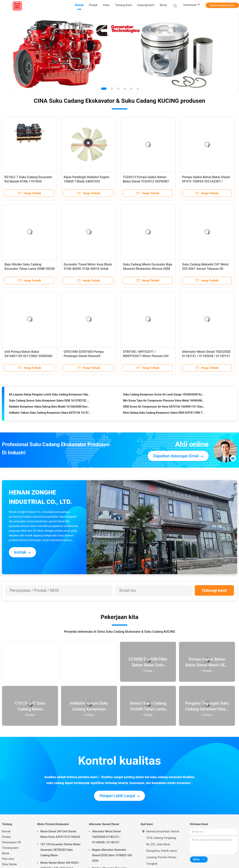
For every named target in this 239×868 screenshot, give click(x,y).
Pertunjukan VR (11, 842)
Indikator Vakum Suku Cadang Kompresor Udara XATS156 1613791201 (50, 414)
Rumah (6, 831)
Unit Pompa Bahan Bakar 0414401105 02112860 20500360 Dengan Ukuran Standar (28, 356)
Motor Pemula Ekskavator (53, 824)
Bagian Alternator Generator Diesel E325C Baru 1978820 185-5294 (112, 855)
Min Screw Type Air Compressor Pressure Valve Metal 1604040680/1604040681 (164, 402)
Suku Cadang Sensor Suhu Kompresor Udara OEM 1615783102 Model (50, 402)
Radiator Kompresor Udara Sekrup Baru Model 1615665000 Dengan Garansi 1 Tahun (50, 408)
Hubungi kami (214, 590)
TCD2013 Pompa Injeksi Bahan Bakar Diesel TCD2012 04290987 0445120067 (146, 181)
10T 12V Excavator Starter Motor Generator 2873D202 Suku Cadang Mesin (60, 850)
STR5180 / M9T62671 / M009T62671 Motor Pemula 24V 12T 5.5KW (146, 356)
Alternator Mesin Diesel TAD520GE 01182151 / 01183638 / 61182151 (106, 837)
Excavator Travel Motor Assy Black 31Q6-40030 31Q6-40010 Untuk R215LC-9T (88, 269)
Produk (6, 837)
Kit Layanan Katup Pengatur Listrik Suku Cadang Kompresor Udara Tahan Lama (50, 395)
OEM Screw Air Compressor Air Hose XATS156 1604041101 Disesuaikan (164, 408)
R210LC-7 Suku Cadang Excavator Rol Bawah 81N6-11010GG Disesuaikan (28, 181)
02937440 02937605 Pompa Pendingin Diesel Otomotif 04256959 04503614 (84, 356)
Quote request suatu (222, 5)
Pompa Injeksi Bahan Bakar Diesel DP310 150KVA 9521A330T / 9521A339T (206, 181)
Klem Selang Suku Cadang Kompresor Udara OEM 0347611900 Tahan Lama (164, 414)
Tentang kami (10, 848)
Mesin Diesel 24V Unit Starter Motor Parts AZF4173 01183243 (60, 834)
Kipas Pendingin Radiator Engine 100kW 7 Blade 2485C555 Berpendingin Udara (86, 181)
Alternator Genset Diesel (104, 824)
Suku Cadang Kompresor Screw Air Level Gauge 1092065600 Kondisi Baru (164, 395)
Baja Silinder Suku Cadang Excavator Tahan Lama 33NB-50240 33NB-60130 (30, 269)
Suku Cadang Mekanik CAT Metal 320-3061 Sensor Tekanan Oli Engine (205, 269)
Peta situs (8, 859)
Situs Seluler (10, 864)
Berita (6, 853)
